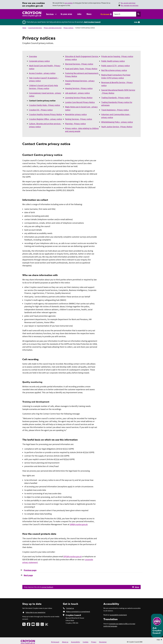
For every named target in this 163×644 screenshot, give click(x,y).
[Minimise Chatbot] (159, 640)
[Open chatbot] (157, 626)
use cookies (69, 3)
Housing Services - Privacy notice (79, 88)
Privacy (94, 642)
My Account (105, 14)
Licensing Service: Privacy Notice (79, 98)
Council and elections (35, 28)
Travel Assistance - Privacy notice (115, 110)
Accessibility (76, 642)
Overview (33, 56)
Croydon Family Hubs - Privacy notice (44, 105)
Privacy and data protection (53, 28)
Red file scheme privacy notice (114, 70)
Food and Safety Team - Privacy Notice (81, 69)
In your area (66, 14)
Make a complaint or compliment (78, 612)
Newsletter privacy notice (76, 114)
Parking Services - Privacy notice (79, 119)
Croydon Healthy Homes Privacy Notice (45, 114)
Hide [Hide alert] (136, 22)
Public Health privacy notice (113, 61)
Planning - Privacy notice (75, 124)
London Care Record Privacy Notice (80, 102)
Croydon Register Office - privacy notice (46, 119)
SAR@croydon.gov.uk (79, 524)
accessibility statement (118, 615)
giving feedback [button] (48, 587)
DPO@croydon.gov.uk (73, 556)
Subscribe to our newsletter (36, 612)
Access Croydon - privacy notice (42, 73)
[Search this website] (138, 14)
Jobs (79, 14)
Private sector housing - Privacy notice (117, 56)
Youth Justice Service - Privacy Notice (117, 127)
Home (24, 28)
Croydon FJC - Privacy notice (41, 110)
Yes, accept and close (128, 3)
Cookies (86, 642)
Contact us (70, 608)
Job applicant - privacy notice (77, 93)
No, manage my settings (130, 5)
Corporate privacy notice (39, 61)
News (89, 14)
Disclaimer (103, 642)
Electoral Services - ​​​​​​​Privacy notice (79, 64)
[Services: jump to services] (51, 14)
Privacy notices (68, 28)
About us (65, 642)
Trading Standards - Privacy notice (116, 98)
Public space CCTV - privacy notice (115, 66)
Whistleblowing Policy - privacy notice (117, 122)
